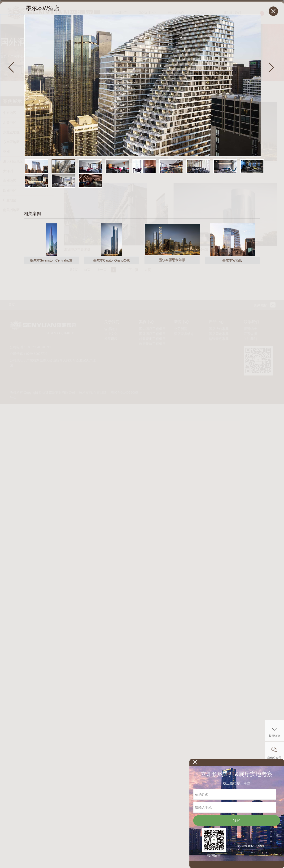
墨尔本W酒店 (232, 260)
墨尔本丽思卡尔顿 (172, 260)
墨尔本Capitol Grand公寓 (112, 260)
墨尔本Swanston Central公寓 (51, 260)
